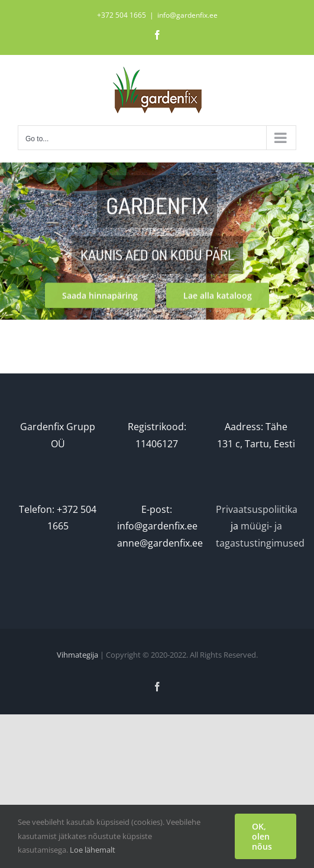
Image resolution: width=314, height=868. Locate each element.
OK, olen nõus (262, 836)
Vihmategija (77, 655)
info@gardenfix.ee (187, 15)
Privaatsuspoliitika (257, 509)
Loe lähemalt (93, 850)
